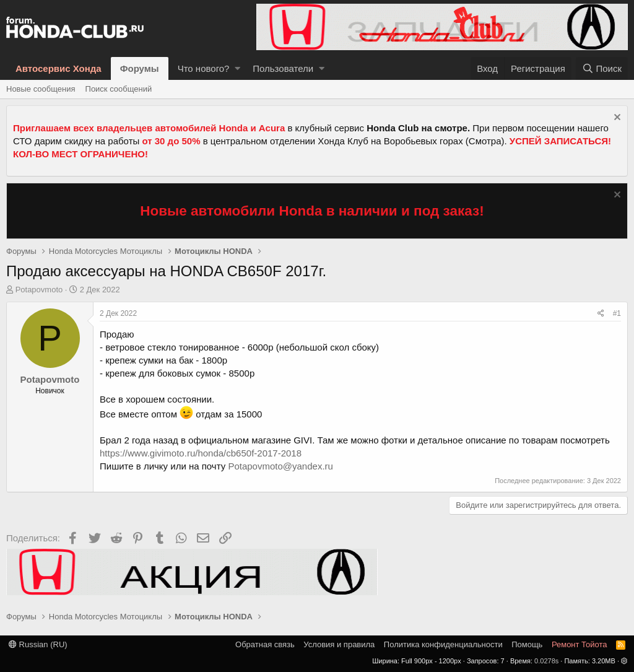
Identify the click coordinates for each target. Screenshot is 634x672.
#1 (617, 313)
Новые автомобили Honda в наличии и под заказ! (312, 211)
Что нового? (204, 68)
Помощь (527, 644)
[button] (237, 68)
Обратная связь (265, 644)
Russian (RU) (38, 644)
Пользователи (283, 68)
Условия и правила (339, 644)
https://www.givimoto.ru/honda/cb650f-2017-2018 (201, 453)
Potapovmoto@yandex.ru (280, 466)
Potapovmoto (39, 290)
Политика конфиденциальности (443, 644)
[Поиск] (602, 68)
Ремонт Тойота (580, 644)
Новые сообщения (41, 89)
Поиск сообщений (119, 89)
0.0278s (546, 661)
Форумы (140, 68)
